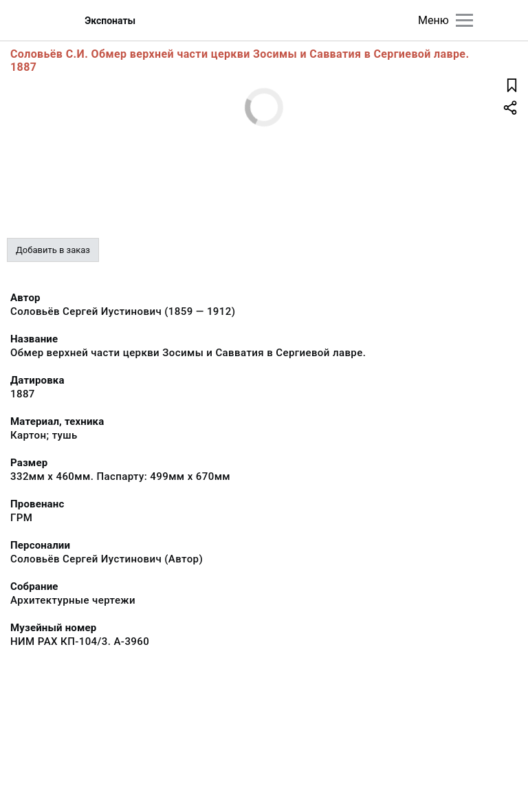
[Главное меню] (464, 20)
